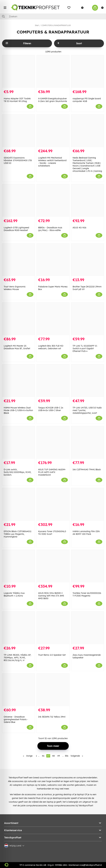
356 (67, 756)
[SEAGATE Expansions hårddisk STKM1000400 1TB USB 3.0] (19, 131)
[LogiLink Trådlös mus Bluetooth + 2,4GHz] (19, 566)
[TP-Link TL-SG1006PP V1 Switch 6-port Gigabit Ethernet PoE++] (87, 319)
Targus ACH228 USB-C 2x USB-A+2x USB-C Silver (51, 409)
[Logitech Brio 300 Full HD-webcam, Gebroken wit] (53, 319)
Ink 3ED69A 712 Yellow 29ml (52, 717)
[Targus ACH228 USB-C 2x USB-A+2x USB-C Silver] (53, 381)
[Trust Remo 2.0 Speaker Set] (53, 628)
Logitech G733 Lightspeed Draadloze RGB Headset (16, 229)
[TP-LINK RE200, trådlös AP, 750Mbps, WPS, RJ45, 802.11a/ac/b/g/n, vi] (19, 628)
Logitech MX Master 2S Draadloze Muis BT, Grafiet (17, 347)
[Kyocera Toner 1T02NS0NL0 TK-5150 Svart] (53, 504)
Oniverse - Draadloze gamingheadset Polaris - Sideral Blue (16, 719)
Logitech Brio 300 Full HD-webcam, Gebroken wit (51, 347)
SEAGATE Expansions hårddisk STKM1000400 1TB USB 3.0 (18, 160)
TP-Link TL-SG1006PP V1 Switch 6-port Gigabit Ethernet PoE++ (85, 348)
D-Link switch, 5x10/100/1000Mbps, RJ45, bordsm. (18, 472)
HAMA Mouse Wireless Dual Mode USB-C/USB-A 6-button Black (18, 410)
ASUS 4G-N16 (79, 228)
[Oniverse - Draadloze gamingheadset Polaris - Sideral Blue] (19, 690)
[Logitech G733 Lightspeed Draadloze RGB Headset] (19, 201)
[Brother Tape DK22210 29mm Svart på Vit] (87, 260)
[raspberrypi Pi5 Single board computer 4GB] (87, 72)
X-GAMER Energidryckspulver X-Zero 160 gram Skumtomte (53, 100)
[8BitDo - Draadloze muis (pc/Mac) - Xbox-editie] (53, 201)
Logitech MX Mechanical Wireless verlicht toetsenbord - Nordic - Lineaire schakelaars (52, 162)
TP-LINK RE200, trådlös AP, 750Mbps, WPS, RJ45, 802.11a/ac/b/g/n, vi (17, 658)
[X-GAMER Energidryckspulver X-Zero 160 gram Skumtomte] (53, 72)
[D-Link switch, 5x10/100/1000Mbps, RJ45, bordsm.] (19, 443)
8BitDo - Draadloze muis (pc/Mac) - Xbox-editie (50, 229)
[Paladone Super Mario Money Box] (53, 260)
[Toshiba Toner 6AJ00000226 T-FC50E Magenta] (87, 566)
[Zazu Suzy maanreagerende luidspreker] (87, 628)
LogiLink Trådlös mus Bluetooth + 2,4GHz (14, 594)
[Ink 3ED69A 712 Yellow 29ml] (53, 690)
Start (37, 25)
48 (53, 756)
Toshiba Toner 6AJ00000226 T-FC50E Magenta (87, 594)
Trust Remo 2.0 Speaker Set (52, 655)
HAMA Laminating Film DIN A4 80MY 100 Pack (86, 533)
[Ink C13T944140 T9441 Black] (87, 443)
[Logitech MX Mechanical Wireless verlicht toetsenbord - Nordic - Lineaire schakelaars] (53, 131)
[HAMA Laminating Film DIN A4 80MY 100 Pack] (87, 504)
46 (43, 756)
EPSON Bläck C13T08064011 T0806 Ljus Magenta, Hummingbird (18, 534)
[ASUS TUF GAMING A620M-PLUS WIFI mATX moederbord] (53, 443)
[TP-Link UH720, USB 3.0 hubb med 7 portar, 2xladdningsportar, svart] (87, 381)
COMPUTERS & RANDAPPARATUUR (56, 25)
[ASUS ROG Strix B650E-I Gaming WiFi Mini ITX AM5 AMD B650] (53, 566)
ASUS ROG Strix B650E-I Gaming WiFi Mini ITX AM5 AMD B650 (51, 596)
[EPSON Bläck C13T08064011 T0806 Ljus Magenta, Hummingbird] (19, 504)
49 (59, 756)
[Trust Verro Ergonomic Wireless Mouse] (19, 260)
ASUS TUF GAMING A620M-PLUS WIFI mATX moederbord (52, 472)
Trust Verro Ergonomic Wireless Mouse (15, 288)
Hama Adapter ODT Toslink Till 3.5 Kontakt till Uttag (17, 100)
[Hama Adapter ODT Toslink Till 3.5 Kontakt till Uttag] (19, 72)
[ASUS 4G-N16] (87, 201)
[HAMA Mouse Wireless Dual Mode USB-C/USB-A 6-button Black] (19, 381)
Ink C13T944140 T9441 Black (87, 470)
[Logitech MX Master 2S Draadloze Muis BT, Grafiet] (19, 319)
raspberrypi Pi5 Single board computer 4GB (87, 100)
